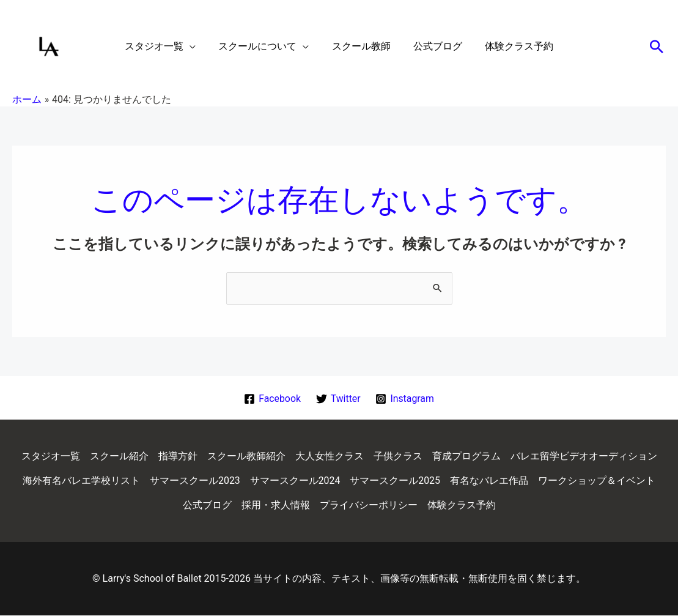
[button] (167, 46)
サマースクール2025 (395, 481)
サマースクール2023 (195, 481)
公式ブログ (207, 506)
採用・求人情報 (276, 506)
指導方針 (178, 457)
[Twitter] (338, 399)
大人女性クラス (330, 457)
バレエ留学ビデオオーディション (584, 457)
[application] (196, 46)
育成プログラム (466, 457)
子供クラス (398, 457)
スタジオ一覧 (51, 457)
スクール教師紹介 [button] (246, 457)
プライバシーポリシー (369, 506)
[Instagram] (405, 399)
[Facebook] (272, 399)
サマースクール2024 (295, 481)
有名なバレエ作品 (489, 481)
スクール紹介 (119, 457)
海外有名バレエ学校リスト (81, 481)
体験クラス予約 (462, 506)
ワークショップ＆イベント (597, 481)
